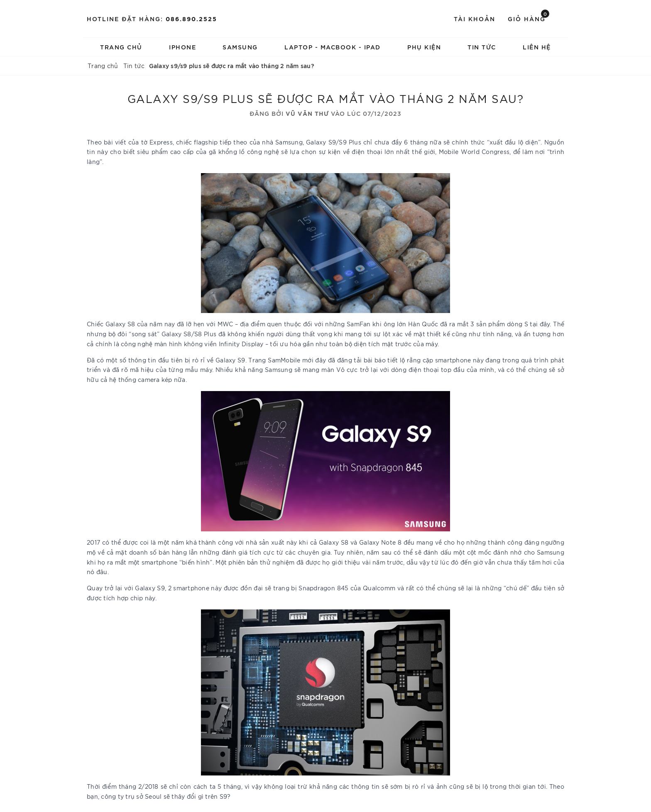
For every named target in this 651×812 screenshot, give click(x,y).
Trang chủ (121, 47)
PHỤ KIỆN (424, 47)
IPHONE (182, 47)
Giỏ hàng (529, 18)
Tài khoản (475, 18)
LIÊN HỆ (537, 47)
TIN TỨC (482, 47)
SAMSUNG (240, 47)
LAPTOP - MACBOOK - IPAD (333, 47)
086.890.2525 (191, 18)
